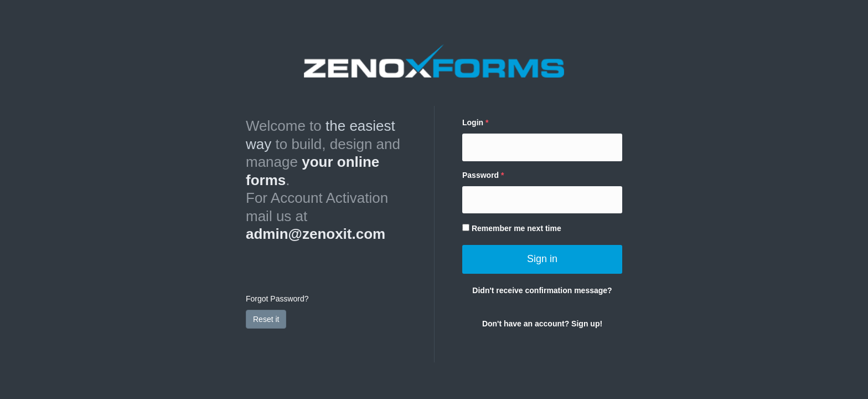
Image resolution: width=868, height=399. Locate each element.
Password (480, 175)
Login (473, 122)
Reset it (266, 319)
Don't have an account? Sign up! (542, 324)
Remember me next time (512, 228)
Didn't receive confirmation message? (542, 290)
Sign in (542, 259)
